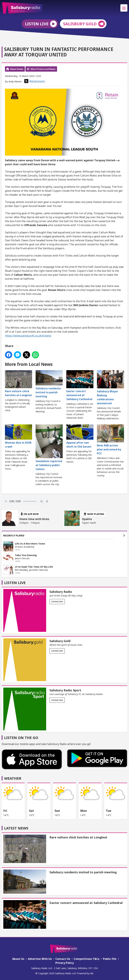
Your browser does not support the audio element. (26, 501)
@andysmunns (35, 81)
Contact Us (63, 959)
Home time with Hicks (34, 519)
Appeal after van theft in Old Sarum (80, 436)
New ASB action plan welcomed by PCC (110, 440)
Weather (13, 778)
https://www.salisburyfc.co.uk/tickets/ (28, 336)
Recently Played (64, 535)
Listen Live (57, 601)
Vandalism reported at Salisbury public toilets (49, 448)
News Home (17, 69)
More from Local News (43, 69)
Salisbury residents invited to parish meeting (49, 384)
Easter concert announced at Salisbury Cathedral (80, 386)
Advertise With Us (40, 959)
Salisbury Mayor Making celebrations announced (110, 388)
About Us (18, 959)
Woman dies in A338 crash (19, 436)
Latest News (16, 828)
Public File (110, 959)
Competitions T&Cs (87, 959)
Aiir (92, 973)
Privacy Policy (65, 963)
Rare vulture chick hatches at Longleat (19, 384)
